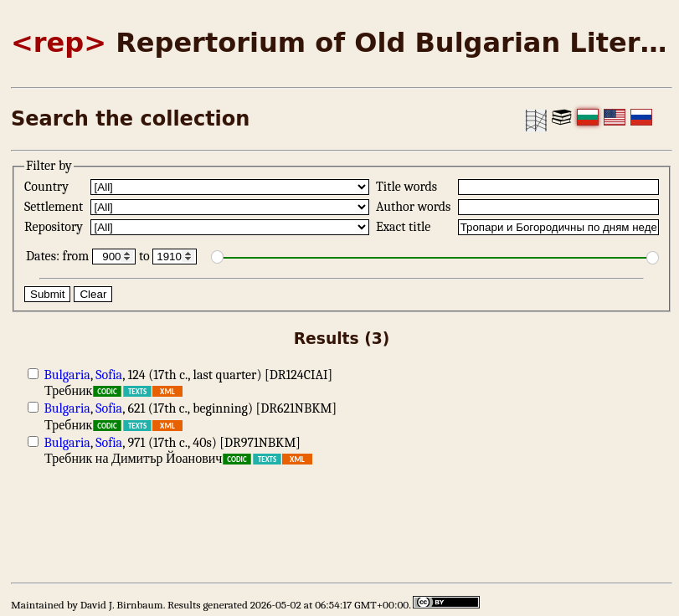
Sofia (109, 375)
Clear (93, 294)
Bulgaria (67, 375)
